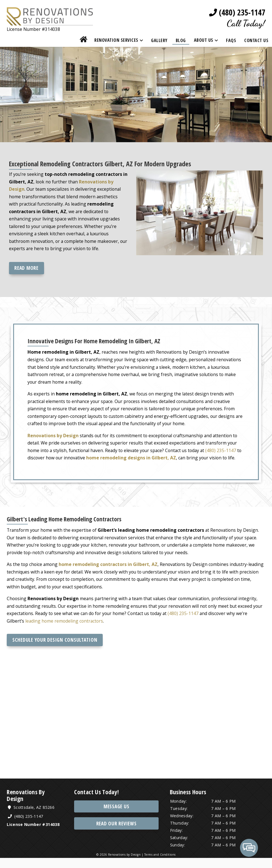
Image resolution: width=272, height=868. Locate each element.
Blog (181, 41)
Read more (27, 270)
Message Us (116, 816)
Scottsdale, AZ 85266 (32, 817)
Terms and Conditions (160, 865)
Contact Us (256, 41)
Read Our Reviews (116, 833)
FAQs (231, 41)
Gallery (159, 41)
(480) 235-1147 (237, 12)
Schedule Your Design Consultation (55, 649)
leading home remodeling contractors (65, 630)
